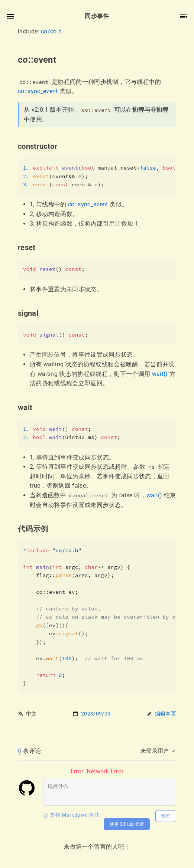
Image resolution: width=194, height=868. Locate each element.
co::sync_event (38, 91)
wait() (160, 374)
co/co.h (51, 31)
